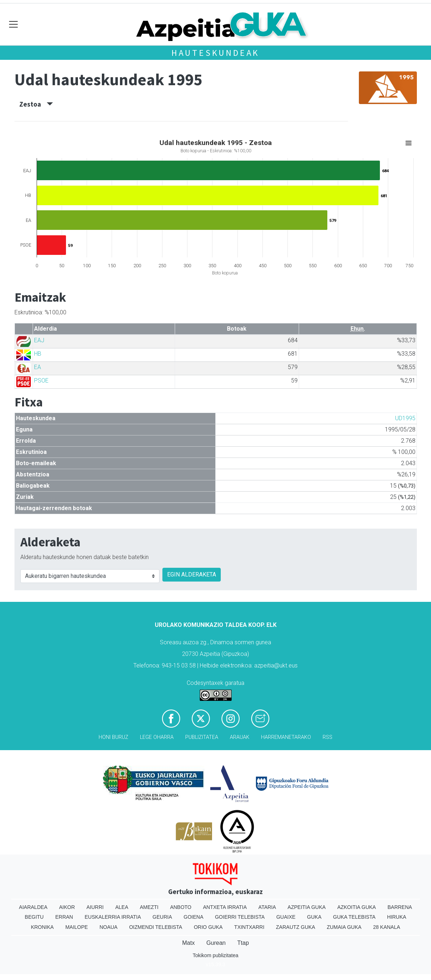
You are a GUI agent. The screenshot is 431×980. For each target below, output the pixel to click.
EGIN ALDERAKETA (192, 574)
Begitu (34, 917)
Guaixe (286, 917)
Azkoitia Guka (357, 907)
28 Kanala (387, 927)
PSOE (41, 381)
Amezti (149, 907)
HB (38, 354)
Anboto (181, 907)
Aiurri (95, 907)
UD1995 (405, 418)
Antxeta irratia (225, 907)
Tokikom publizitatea (215, 955)
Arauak (240, 737)
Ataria (267, 907)
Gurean (216, 943)
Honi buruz (113, 737)
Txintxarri (249, 927)
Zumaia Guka (344, 927)
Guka (314, 917)
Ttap (243, 943)
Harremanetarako (286, 737)
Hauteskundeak (215, 53)
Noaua (108, 927)
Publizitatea (202, 737)
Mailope (76, 927)
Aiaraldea (33, 907)
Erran (64, 917)
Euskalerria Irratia (113, 917)
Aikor (67, 907)
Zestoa (36, 104)
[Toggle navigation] (14, 24)
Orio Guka (208, 927)
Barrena (400, 907)
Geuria (162, 917)
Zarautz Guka (295, 927)
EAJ (39, 340)
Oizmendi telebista (156, 927)
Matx (188, 943)
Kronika (42, 927)
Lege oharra (157, 737)
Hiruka (397, 917)
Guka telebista (354, 917)
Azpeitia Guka (306, 907)
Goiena (194, 917)
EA (38, 367)
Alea (122, 907)
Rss (328, 737)
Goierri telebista (240, 917)
